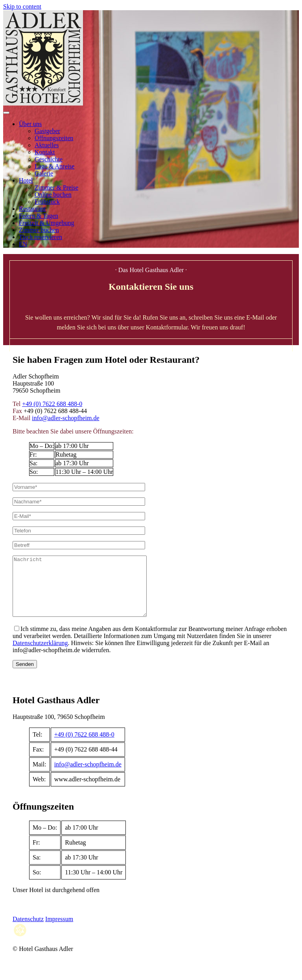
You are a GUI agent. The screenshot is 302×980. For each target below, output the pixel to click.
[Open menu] (6, 113)
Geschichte (49, 159)
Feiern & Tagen (39, 216)
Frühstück (47, 202)
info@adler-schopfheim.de (65, 418)
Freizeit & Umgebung (46, 223)
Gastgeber (47, 131)
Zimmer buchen (39, 230)
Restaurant (32, 209)
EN (23, 244)
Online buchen (53, 195)
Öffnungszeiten (54, 138)
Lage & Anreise (54, 166)
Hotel (26, 180)
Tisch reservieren (41, 237)
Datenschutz (28, 931)
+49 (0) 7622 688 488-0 (52, 404)
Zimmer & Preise (56, 187)
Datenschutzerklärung (40, 655)
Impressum (59, 931)
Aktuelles (47, 145)
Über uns (30, 124)
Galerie (44, 173)
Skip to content (22, 6)
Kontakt (45, 152)
